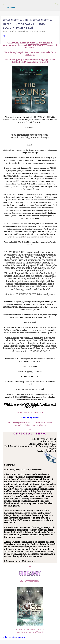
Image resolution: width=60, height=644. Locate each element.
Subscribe (11, 8)
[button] (4, 36)
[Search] (57, 4)
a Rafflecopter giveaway (14, 637)
